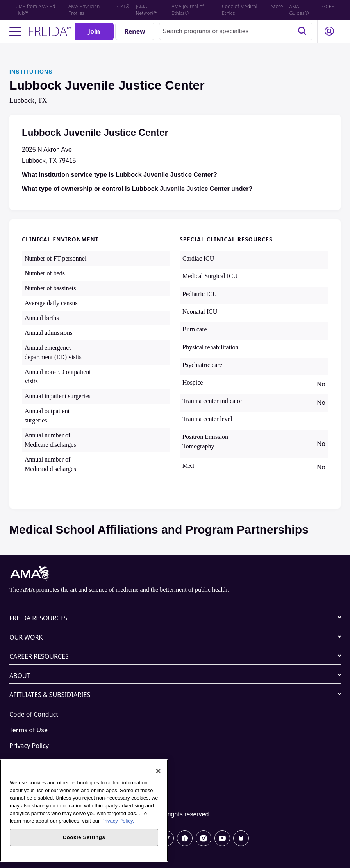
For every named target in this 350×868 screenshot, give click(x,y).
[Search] (302, 31)
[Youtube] (222, 838)
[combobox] (236, 31)
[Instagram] (204, 838)
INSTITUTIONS (31, 72)
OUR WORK (26, 637)
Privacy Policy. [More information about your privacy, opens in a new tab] (118, 821)
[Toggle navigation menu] (15, 31)
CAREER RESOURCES (39, 656)
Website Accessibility (39, 761)
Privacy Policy (29, 746)
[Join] (94, 31)
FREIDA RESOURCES (38, 618)
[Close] (158, 771)
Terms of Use (29, 730)
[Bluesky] (241, 838)
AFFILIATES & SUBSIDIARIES (50, 695)
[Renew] (135, 31)
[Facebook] (185, 838)
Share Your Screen (36, 777)
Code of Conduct (34, 714)
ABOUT (20, 676)
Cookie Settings (32, 793)
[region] (84, 810)
